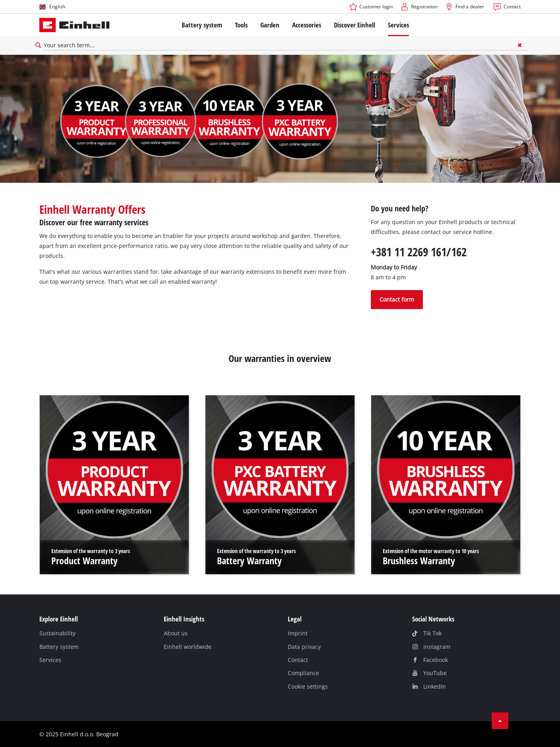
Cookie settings (308, 686)
